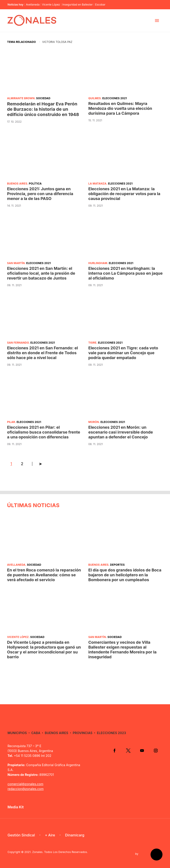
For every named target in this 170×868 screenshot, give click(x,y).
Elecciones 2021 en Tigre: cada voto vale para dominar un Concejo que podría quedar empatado (123, 353)
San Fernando (18, 343)
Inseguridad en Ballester (78, 5)
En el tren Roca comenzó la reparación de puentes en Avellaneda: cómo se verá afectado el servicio (44, 575)
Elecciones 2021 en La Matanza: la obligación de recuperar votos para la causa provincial (124, 194)
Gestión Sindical (21, 835)
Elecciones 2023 (112, 733)
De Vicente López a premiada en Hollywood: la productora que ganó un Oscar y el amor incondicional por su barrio (44, 650)
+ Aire (50, 835)
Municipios (17, 733)
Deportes (117, 565)
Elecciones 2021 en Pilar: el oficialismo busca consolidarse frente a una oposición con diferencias (44, 432)
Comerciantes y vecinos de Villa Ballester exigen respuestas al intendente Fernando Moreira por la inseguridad (122, 650)
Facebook (114, 750)
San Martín (16, 263)
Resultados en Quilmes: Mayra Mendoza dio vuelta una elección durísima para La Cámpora (120, 108)
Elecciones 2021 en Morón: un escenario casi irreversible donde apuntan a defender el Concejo (121, 432)
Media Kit (16, 807)
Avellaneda (33, 5)
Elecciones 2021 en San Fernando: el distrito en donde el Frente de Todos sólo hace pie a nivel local (42, 353)
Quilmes (95, 98)
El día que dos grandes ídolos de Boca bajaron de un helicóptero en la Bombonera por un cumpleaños (125, 575)
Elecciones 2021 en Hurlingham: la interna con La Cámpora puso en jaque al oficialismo (126, 273)
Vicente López (51, 5)
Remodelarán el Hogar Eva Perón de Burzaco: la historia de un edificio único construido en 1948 (43, 109)
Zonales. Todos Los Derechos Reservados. (60, 852)
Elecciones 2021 (115, 98)
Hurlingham (98, 263)
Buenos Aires (17, 184)
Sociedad (43, 98)
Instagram (156, 750)
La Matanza (97, 184)
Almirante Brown (21, 98)
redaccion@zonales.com (26, 789)
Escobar (100, 5)
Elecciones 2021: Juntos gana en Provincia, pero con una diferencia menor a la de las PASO (40, 194)
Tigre (92, 343)
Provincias (82, 733)
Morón (94, 422)
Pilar (11, 422)
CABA (36, 733)
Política (35, 184)
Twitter (128, 750)
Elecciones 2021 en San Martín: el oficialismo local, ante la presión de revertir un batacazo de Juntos (41, 273)
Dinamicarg (75, 835)
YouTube (142, 750)
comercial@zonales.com (25, 784)
